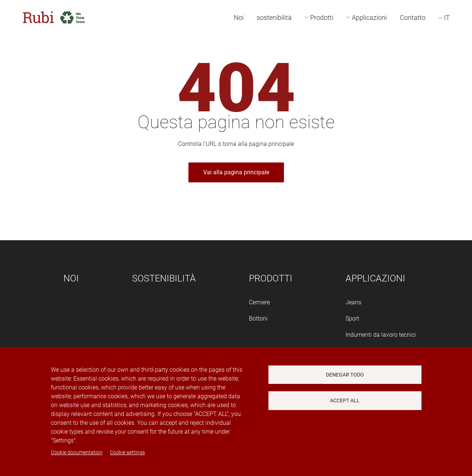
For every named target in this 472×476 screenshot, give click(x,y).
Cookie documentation (77, 452)
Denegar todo (345, 375)
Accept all (345, 400)
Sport (352, 318)
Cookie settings (127, 452)
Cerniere (259, 302)
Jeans (353, 302)
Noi (239, 17)
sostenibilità (274, 17)
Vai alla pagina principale (236, 172)
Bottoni (258, 318)
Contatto (413, 17)
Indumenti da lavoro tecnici (381, 335)
